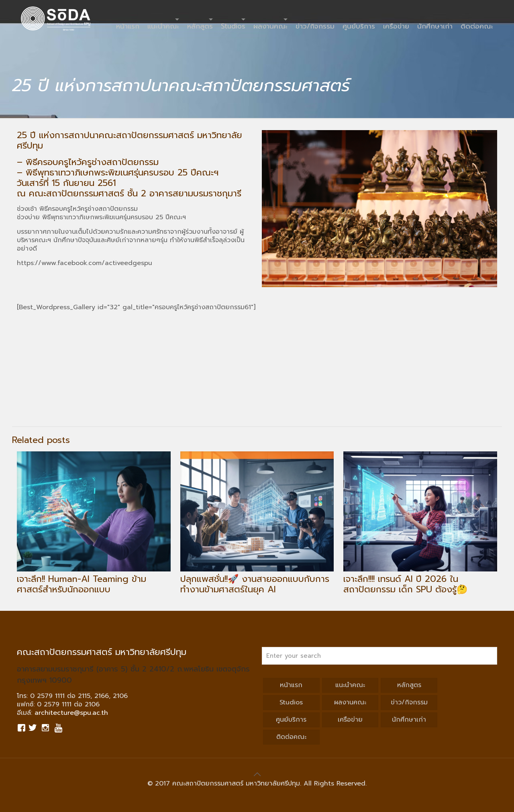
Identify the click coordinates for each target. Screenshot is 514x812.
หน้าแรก (291, 685)
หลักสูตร (409, 685)
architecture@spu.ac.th (71, 713)
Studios (291, 702)
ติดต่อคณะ (291, 737)
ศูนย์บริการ (291, 720)
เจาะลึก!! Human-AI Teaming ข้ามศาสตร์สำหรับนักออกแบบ (82, 584)
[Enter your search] (379, 656)
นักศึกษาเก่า (409, 720)
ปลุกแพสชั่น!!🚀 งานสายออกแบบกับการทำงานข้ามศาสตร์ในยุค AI (255, 584)
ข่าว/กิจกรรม (409, 702)
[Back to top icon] (257, 774)
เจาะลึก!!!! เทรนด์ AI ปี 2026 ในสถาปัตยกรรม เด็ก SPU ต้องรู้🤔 (405, 584)
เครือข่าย (350, 720)
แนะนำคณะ (350, 685)
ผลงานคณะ (350, 702)
